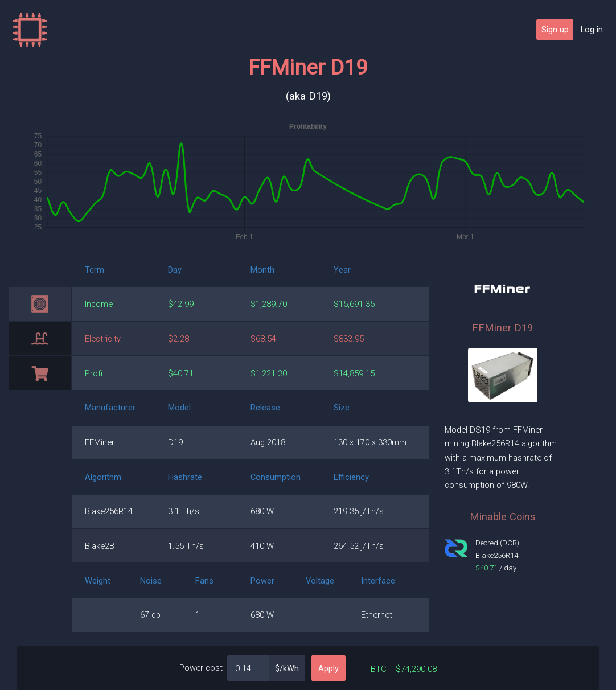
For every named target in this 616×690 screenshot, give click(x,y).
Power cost (201, 668)
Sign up (555, 30)
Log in (592, 30)
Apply (328, 668)
